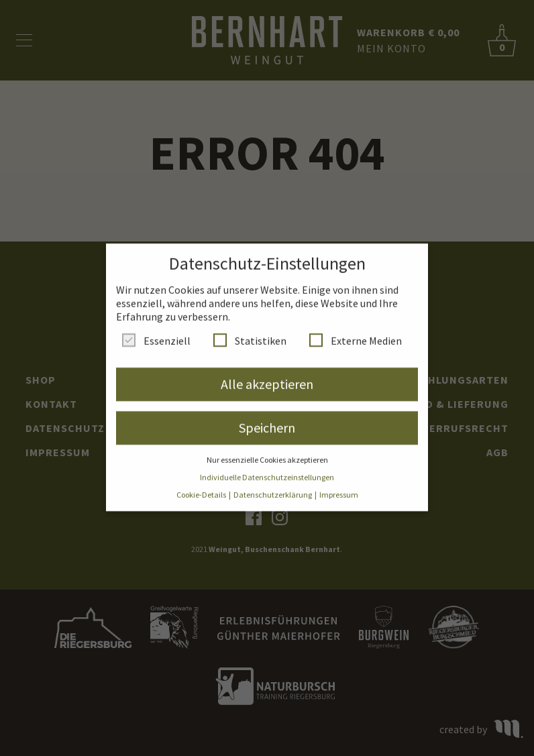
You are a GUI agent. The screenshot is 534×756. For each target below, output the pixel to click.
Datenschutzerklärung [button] (273, 488)
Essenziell (156, 333)
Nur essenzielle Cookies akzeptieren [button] (267, 452)
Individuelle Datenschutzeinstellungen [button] (267, 471)
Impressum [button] (339, 488)
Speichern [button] (267, 420)
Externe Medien (356, 333)
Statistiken (250, 333)
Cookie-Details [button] (202, 488)
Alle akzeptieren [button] (267, 377)
